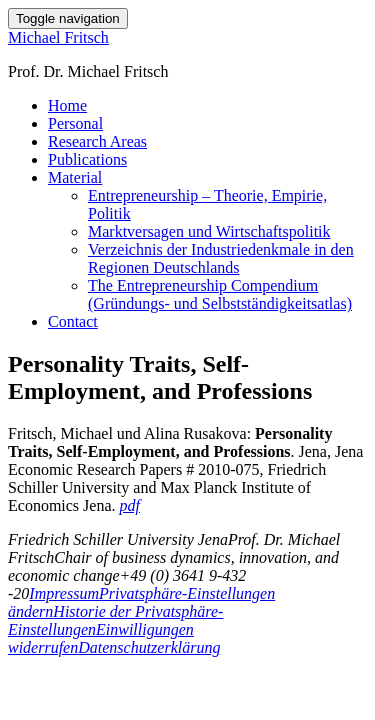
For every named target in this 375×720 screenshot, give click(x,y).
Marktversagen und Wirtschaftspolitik (209, 231)
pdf (130, 505)
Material (75, 177)
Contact (73, 321)
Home (67, 105)
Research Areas (97, 141)
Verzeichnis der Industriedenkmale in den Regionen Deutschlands (221, 258)
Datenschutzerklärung (149, 647)
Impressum (64, 593)
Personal (75, 123)
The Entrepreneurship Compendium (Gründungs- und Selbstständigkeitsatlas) (220, 294)
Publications (87, 159)
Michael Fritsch (58, 37)
